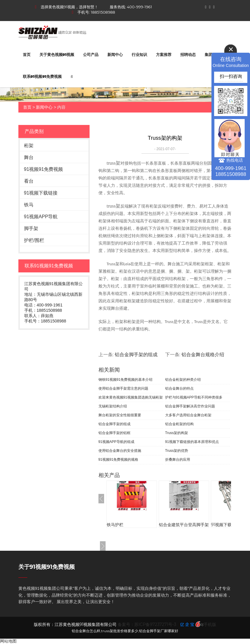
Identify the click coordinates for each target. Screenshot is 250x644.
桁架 (29, 146)
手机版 (210, 624)
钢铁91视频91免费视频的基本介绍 (126, 380)
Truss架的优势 (177, 451)
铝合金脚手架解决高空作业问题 (190, 406)
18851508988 (103, 12)
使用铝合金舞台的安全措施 (120, 451)
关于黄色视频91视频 (57, 54)
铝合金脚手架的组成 (136, 355)
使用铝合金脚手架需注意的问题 (123, 388)
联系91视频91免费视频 (42, 76)
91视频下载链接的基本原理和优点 (192, 442)
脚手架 (31, 228)
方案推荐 (164, 54)
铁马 (29, 205)
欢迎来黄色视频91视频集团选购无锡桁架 (131, 397)
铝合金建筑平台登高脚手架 (184, 525)
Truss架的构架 (177, 433)
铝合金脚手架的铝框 (114, 433)
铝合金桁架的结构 (179, 424)
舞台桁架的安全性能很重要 (120, 415)
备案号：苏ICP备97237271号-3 (147, 624)
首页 (27, 54)
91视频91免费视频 (44, 169)
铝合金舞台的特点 (179, 388)
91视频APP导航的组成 (116, 442)
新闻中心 (115, 54)
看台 (29, 181)
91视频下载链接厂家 (230, 525)
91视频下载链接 (41, 193)
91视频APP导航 (41, 217)
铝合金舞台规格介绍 (203, 355)
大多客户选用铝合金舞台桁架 (188, 415)
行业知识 (139, 54)
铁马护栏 (115, 525)
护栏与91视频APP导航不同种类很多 (194, 397)
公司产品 (91, 54)
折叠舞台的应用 (178, 460)
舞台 (29, 157)
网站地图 (8, 641)
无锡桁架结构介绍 (113, 406)
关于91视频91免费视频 (47, 567)
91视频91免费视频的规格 (118, 460)
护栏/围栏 (34, 240)
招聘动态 (188, 54)
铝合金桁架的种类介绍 (183, 380)
